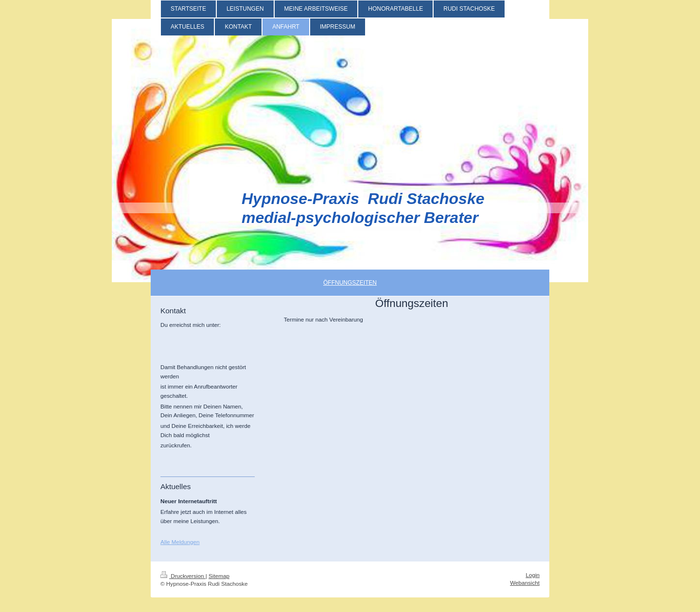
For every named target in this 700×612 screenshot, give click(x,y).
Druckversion (183, 576)
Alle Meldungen (180, 542)
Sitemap (219, 576)
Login (533, 575)
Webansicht (525, 583)
